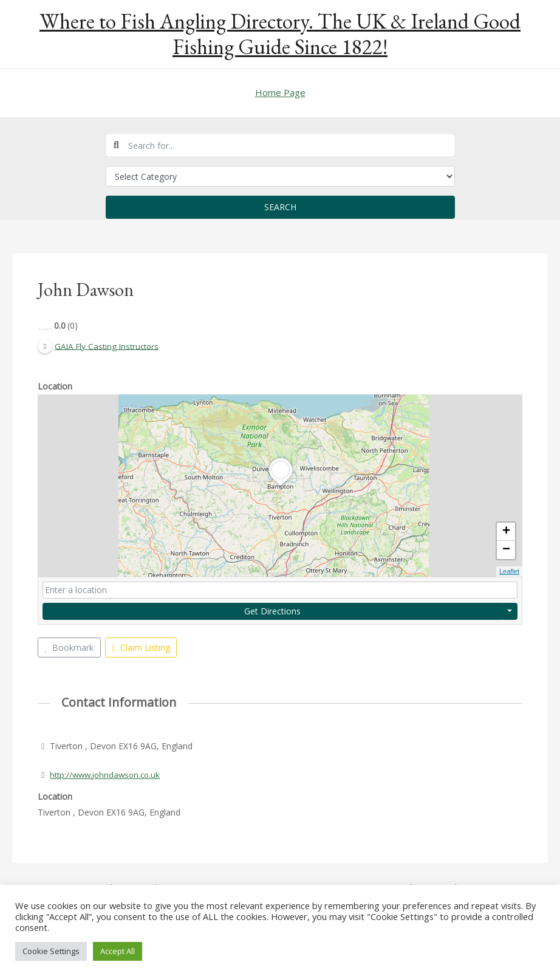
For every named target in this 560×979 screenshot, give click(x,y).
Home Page (280, 92)
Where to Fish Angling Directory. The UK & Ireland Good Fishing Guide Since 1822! (280, 34)
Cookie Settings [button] (51, 951)
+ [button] (506, 532)
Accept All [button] (118, 951)
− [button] (506, 551)
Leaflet (509, 572)
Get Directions (272, 611)
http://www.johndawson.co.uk (108, 775)
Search (280, 207)
